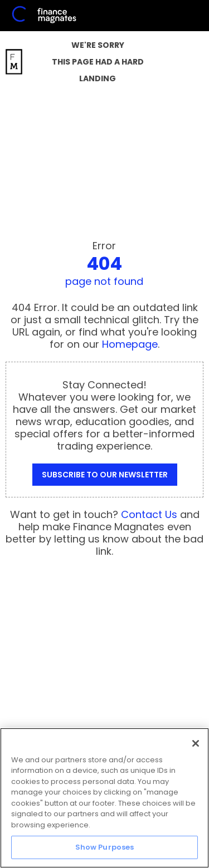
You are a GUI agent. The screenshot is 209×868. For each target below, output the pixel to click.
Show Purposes (105, 847)
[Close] (196, 743)
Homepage (130, 344)
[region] (104, 798)
